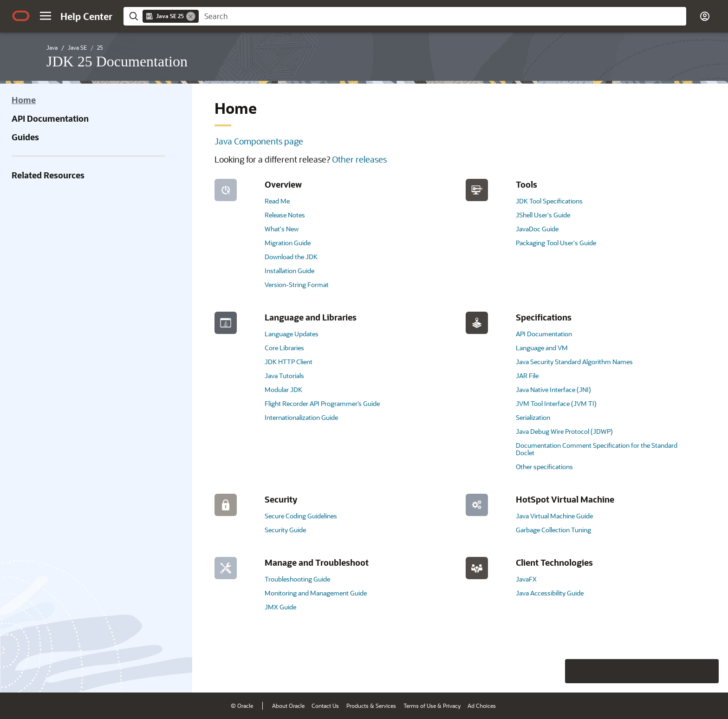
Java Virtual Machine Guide (554, 516)
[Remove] (191, 16)
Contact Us (325, 706)
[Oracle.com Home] (21, 16)
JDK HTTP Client (289, 362)
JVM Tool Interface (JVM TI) (556, 403)
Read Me (277, 201)
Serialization (533, 417)
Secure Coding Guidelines (301, 516)
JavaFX (526, 579)
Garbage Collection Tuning (553, 530)
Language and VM (542, 348)
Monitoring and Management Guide (316, 593)
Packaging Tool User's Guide (556, 243)
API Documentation (50, 118)
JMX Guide (280, 607)
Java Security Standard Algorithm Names (574, 362)
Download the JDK (291, 257)
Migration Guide (288, 243)
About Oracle (288, 706)
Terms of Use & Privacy (432, 706)
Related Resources (48, 175)
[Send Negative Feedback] (682, 671)
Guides (25, 137)
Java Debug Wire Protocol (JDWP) (564, 431)
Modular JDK (283, 389)
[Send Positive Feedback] (707, 671)
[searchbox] (442, 16)
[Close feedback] (577, 671)
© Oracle (242, 706)
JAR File (527, 376)
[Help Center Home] (86, 16)
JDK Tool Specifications (549, 201)
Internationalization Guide (301, 417)
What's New (282, 229)
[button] (45, 16)
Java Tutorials (284, 376)
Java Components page (259, 141)
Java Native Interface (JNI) (553, 389)
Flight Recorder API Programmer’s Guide (322, 403)
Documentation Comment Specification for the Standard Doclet (597, 449)
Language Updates (292, 334)
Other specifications (544, 467)
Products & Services (371, 706)
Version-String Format (297, 284)
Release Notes (285, 215)
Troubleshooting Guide (297, 579)
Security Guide (285, 530)
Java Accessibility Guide (550, 593)
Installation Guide (289, 271)
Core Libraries (284, 348)
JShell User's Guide (543, 215)
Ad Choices (482, 706)
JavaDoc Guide (537, 229)
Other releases (359, 159)
